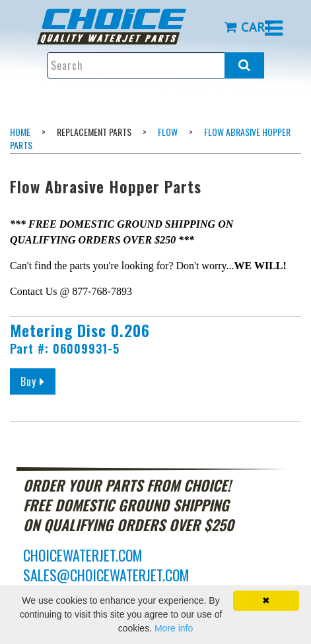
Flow (168, 132)
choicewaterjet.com (83, 555)
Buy (38, 381)
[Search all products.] (244, 65)
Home (20, 132)
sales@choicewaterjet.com (106, 575)
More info (174, 628)
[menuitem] (121, 27)
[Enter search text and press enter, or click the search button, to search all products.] (156, 65)
